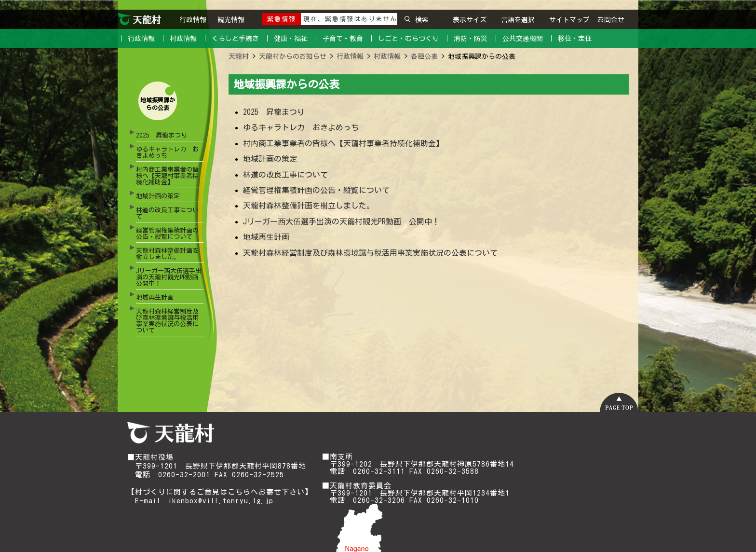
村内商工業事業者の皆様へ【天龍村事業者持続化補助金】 (167, 176)
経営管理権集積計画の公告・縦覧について (167, 234)
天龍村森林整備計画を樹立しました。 (167, 254)
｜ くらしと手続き (230, 39)
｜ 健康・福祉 (286, 39)
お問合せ (611, 20)
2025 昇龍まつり (162, 135)
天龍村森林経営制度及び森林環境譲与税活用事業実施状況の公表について (167, 321)
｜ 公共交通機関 (518, 39)
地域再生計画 (155, 297)
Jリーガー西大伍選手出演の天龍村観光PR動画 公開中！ (170, 277)
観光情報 (231, 20)
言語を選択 (518, 20)
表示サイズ (470, 20)
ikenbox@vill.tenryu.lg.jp (221, 501)
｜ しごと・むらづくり (403, 39)
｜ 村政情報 (178, 39)
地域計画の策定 (158, 196)
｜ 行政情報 (136, 39)
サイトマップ (569, 20)
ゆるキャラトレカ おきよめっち (167, 152)
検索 (417, 20)
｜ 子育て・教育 (338, 39)
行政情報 (195, 20)
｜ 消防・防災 (466, 39)
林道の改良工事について (167, 213)
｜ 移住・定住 (570, 39)
